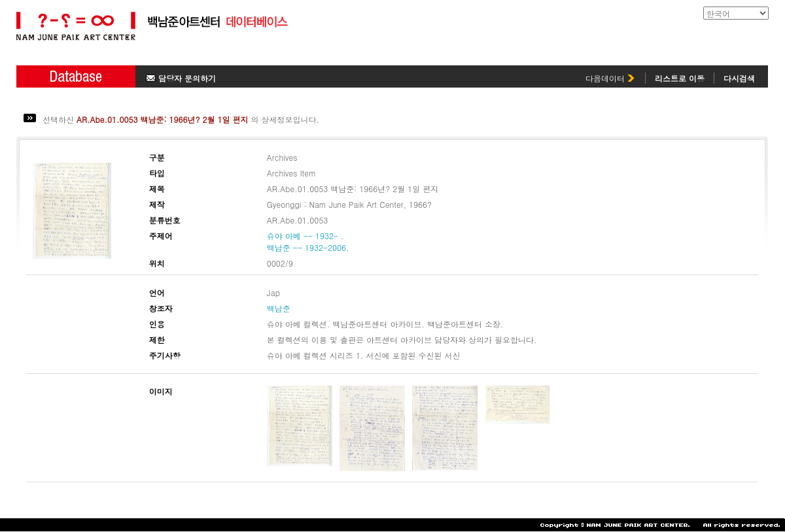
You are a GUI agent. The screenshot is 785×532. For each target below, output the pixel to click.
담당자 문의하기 (181, 78)
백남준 (279, 308)
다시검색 (739, 78)
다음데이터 (610, 78)
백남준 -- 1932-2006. (308, 247)
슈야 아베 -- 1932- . (305, 236)
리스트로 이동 (680, 78)
